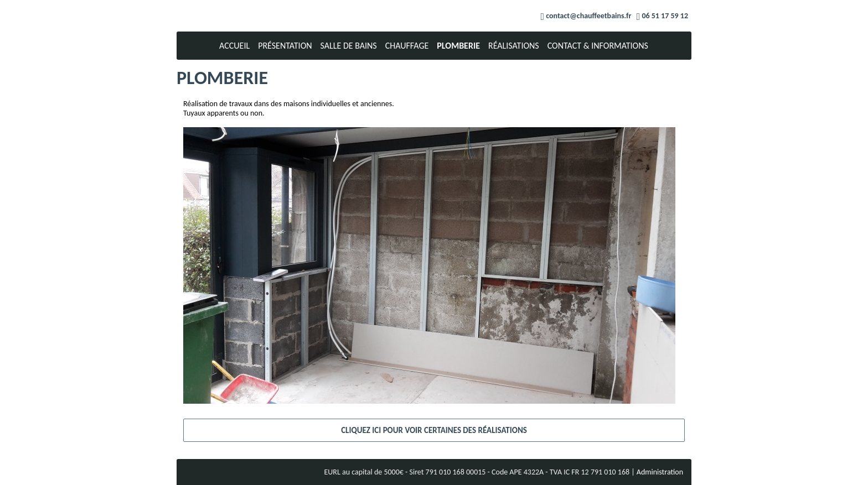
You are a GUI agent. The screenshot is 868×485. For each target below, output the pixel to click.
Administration (660, 472)
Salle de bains (349, 46)
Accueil (234, 46)
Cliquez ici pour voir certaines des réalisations (434, 430)
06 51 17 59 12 (665, 16)
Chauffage (407, 46)
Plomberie (458, 46)
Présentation (285, 46)
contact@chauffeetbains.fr (588, 16)
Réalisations (514, 46)
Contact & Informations (598, 46)
